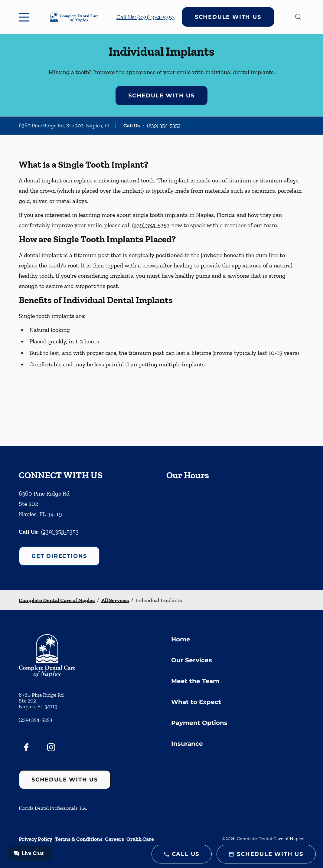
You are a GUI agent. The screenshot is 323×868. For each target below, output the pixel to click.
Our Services (192, 660)
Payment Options (199, 723)
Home (181, 639)
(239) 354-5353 (164, 126)
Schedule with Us (228, 17)
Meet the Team (195, 681)
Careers (114, 839)
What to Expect (196, 702)
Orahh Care (140, 839)
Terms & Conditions (79, 839)
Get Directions (59, 556)
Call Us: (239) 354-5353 (146, 17)
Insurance (187, 744)
